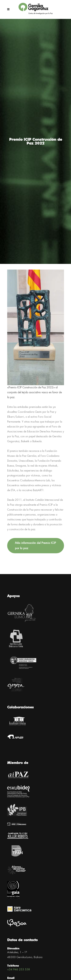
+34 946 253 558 (19, 970)
